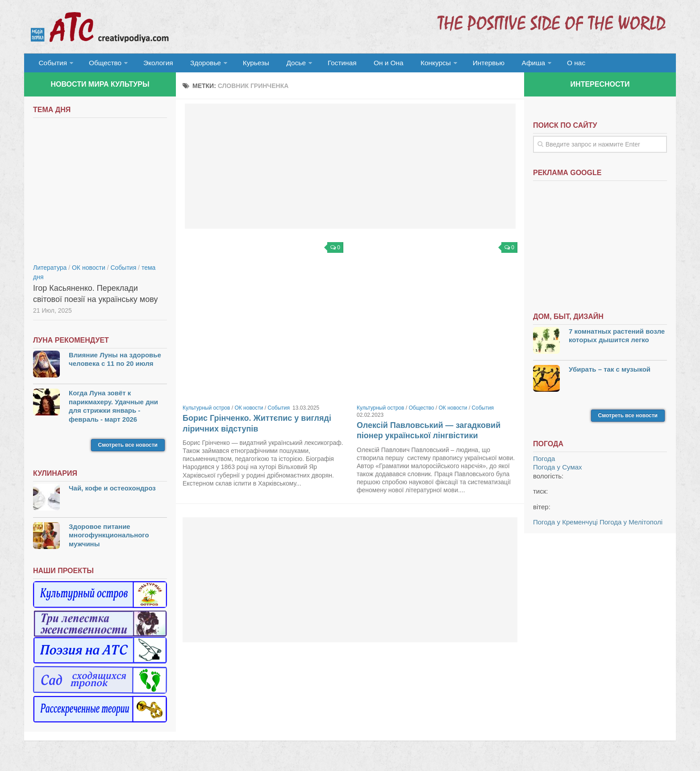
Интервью (463, 65)
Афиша (505, 65)
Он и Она (369, 65)
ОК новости (249, 411)
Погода (544, 462)
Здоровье (197, 65)
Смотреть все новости (128, 448)
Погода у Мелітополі (631, 526)
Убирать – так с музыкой (610, 373)
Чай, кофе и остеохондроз (112, 492)
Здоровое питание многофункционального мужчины (109, 539)
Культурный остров (206, 411)
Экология (153, 65)
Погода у (558, 471)
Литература (50, 271)
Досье (282, 65)
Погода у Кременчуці (565, 526)
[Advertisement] (350, 170)
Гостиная (326, 65)
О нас (545, 65)
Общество (102, 65)
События (52, 65)
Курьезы (246, 65)
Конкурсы (412, 65)
